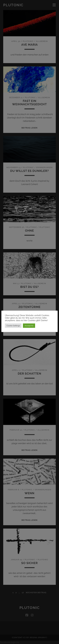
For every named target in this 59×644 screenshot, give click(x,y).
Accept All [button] (29, 326)
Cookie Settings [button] (13, 326)
